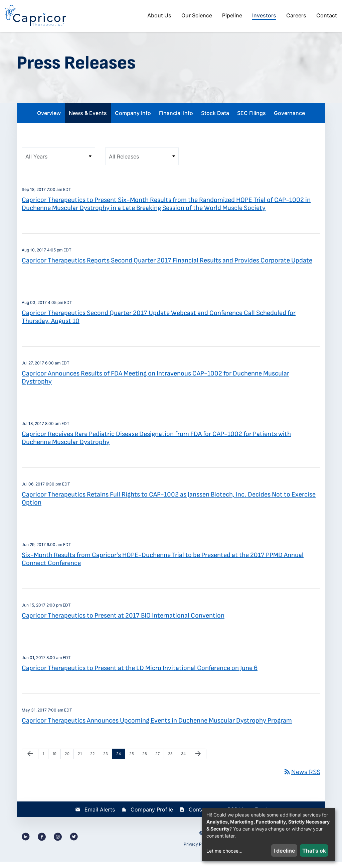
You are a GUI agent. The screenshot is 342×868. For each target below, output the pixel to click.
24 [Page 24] (120, 762)
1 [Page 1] (45, 762)
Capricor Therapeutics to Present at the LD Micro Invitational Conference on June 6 (140, 675)
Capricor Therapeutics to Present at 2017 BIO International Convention (123, 622)
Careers (296, 15)
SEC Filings (251, 120)
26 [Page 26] (146, 762)
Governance (289, 120)
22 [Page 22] (94, 762)
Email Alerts (100, 816)
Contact (327, 15)
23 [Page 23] (107, 762)
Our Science (197, 15)
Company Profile (152, 816)
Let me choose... (224, 851)
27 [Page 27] (159, 762)
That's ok (314, 851)
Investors (264, 15)
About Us (159, 15)
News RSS (302, 778)
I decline (284, 851)
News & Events (88, 120)
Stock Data (215, 120)
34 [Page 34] (185, 762)
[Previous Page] (30, 761)
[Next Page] (198, 761)
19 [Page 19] (56, 762)
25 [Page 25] (133, 762)
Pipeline (232, 15)
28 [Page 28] (172, 762)
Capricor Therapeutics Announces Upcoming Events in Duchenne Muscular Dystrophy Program (157, 727)
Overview (49, 120)
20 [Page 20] (69, 762)
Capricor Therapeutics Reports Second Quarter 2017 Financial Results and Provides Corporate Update (167, 267)
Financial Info (176, 120)
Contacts (200, 816)
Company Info (133, 120)
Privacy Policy (197, 850)
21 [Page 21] (82, 762)
